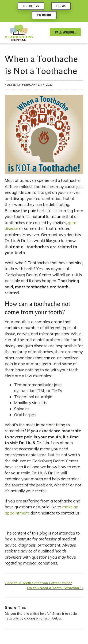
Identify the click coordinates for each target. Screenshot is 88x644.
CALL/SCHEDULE (65, 32)
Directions (31, 6)
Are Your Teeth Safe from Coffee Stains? (40, 583)
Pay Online (44, 15)
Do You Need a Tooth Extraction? (54, 588)
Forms (61, 6)
